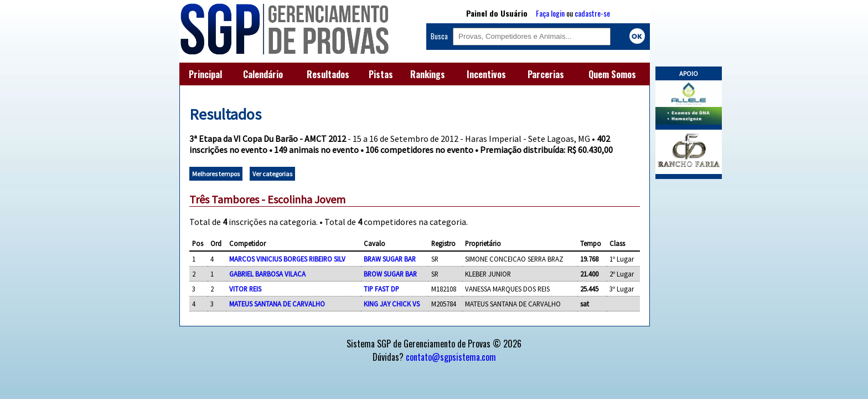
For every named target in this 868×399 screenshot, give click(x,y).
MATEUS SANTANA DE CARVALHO (277, 304)
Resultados (328, 74)
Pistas (381, 74)
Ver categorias (272, 174)
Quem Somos (612, 74)
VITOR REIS (245, 289)
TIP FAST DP (381, 289)
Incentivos (486, 74)
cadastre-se (592, 13)
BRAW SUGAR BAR (390, 259)
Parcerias (546, 74)
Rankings (428, 74)
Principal (205, 74)
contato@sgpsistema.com (451, 357)
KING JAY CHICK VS (392, 304)
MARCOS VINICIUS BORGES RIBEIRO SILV (287, 259)
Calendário (263, 74)
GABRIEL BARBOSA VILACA (267, 274)
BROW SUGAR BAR (390, 274)
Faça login (550, 13)
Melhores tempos (216, 174)
